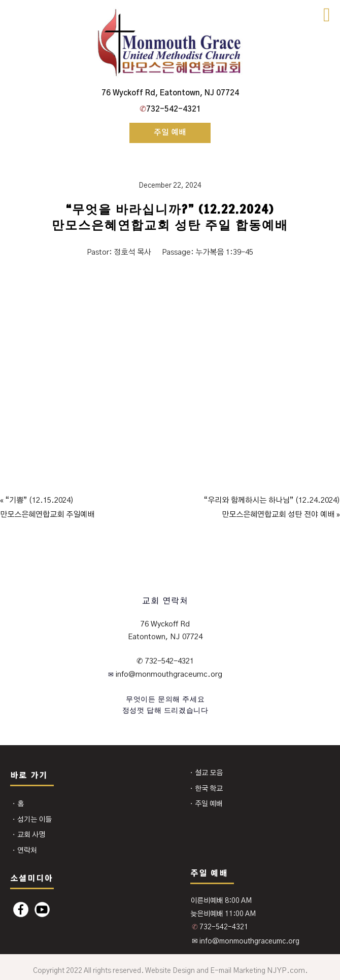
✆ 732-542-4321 (165, 661)
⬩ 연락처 (24, 851)
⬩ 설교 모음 (206, 773)
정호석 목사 (132, 252)
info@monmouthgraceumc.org (168, 674)
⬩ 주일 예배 (206, 804)
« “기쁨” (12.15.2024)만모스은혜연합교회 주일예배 (47, 508)
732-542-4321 (170, 109)
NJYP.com (286, 971)
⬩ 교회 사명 (28, 835)
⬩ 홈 (18, 804)
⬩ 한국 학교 (206, 789)
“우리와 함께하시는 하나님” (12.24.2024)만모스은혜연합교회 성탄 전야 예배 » (272, 508)
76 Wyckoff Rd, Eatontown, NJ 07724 (170, 93)
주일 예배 (170, 133)
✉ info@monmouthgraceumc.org (246, 941)
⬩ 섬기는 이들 (32, 820)
